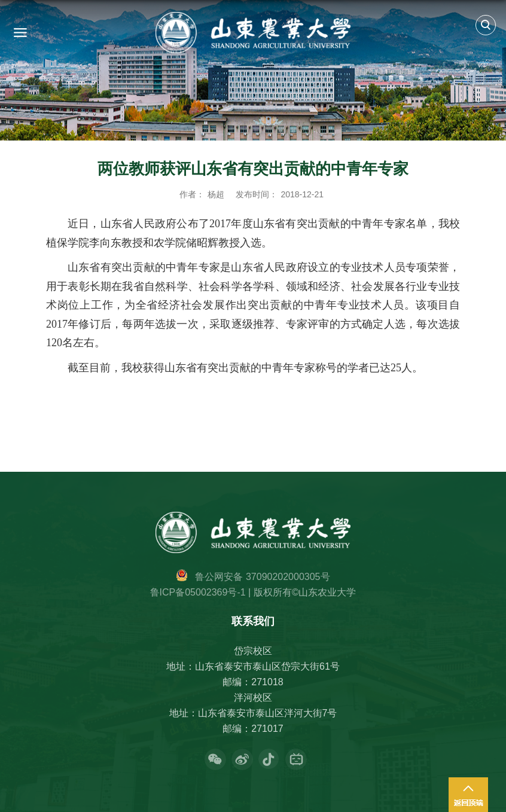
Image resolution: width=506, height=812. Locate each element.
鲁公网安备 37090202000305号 (262, 577)
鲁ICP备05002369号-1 (198, 592)
